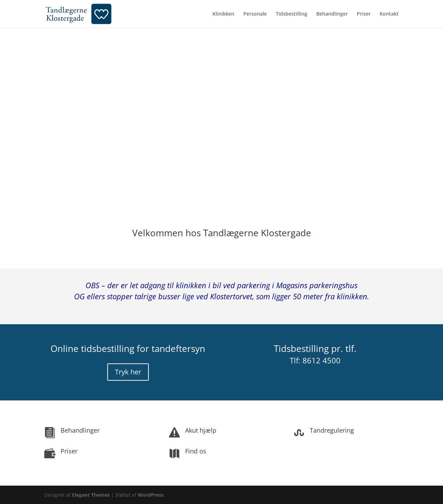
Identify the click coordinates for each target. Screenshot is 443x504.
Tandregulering (332, 430)
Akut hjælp (201, 430)
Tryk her (128, 372)
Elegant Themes (91, 495)
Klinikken (223, 14)
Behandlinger (332, 14)
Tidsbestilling (292, 14)
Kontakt (389, 14)
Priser (364, 14)
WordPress (151, 495)
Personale (255, 14)
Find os (196, 451)
